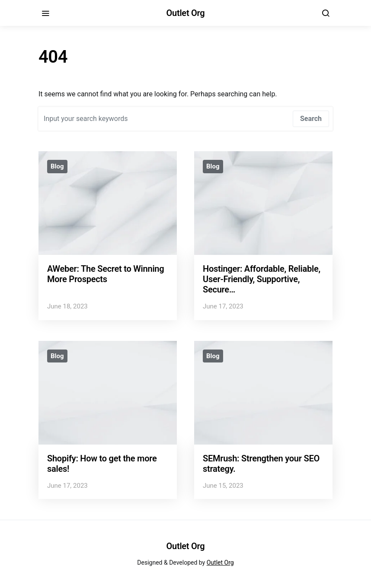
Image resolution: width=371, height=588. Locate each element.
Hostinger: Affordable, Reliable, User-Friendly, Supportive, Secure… (262, 279)
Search (311, 119)
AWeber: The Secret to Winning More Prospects (106, 274)
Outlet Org (186, 13)
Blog (57, 166)
